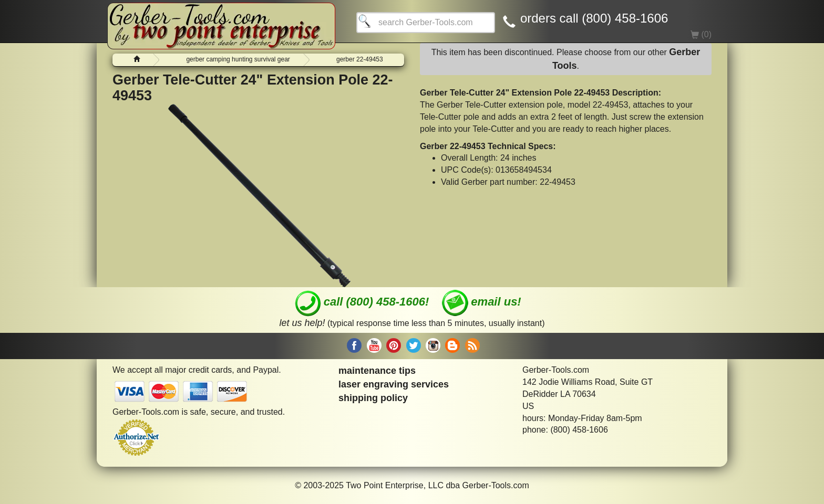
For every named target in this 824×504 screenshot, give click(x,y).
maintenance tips (377, 371)
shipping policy (373, 398)
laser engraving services (394, 384)
